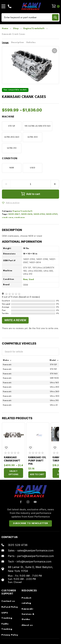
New (25, 280)
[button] (54, 51)
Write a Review (15, 320)
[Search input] (27, 17)
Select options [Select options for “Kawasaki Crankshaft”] (14, 473)
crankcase (19, 218)
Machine (8, 117)
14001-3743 (39, 214)
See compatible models (15, 90)
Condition (10, 159)
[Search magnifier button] (55, 17)
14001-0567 (14, 214)
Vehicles (31, 43)
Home (5, 29)
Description (18, 43)
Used (31, 280)
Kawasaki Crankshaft (12, 459)
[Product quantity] (30, 184)
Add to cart (33, 194)
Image (5, 43)
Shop (16, 29)
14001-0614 (27, 214)
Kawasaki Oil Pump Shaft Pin (37, 461)
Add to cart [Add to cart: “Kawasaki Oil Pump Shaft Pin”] (37, 475)
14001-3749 (52, 214)
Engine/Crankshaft (34, 29)
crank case (7, 218)
